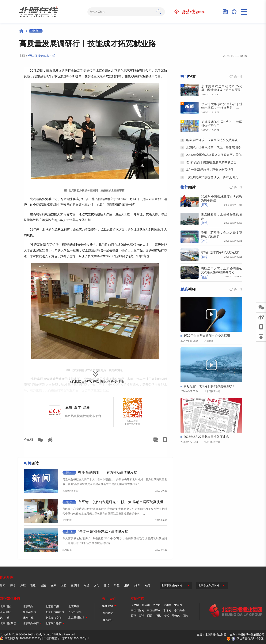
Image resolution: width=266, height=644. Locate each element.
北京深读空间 (54, 618)
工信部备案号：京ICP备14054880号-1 (66, 638)
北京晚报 (28, 606)
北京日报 (5, 606)
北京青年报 (52, 606)
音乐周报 (5, 612)
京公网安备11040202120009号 (23, 638)
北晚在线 (28, 618)
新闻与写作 (29, 612)
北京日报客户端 (55, 612)
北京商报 (74, 606)
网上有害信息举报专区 (250, 638)
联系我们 (108, 620)
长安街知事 (75, 612)
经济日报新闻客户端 (42, 56)
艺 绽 (5, 618)
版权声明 (108, 613)
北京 (35, 31)
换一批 (238, 76)
